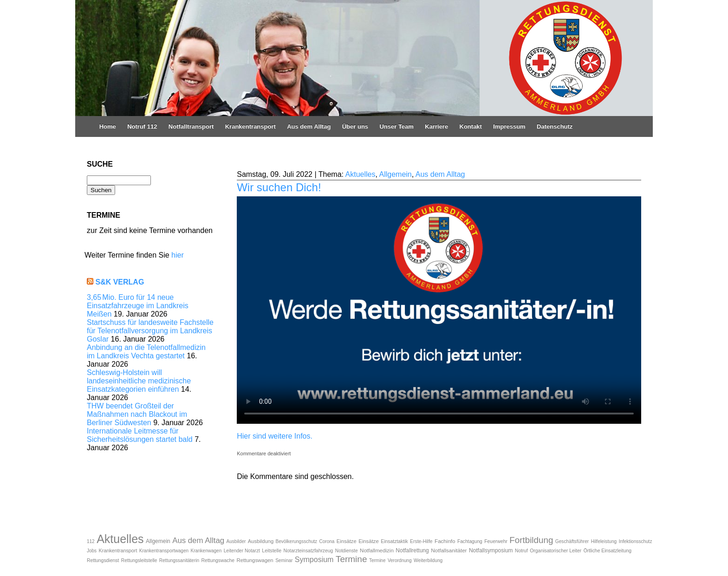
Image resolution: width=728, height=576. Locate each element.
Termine (351, 559)
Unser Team (396, 126)
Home (108, 126)
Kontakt (471, 126)
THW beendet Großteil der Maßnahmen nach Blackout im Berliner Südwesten (137, 414)
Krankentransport (250, 126)
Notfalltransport (191, 126)
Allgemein (395, 174)
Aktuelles (361, 174)
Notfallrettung (412, 550)
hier (178, 255)
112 (91, 541)
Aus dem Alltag (309, 126)
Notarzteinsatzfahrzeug (309, 551)
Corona (327, 541)
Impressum (509, 126)
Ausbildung (261, 541)
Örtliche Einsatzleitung (608, 551)
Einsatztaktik (394, 541)
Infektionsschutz (636, 541)
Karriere (436, 126)
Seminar (284, 560)
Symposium (314, 560)
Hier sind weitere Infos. (275, 436)
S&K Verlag (120, 282)
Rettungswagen (255, 560)
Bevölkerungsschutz (297, 541)
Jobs (92, 551)
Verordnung (400, 560)
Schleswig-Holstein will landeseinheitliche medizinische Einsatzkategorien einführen (139, 381)
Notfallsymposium (491, 550)
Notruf (521, 551)
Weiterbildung (428, 560)
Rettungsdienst (103, 560)
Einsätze (347, 541)
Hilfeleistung (604, 541)
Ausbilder (236, 541)
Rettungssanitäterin (179, 560)
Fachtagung (470, 541)
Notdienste (347, 551)
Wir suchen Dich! (279, 187)
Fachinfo (445, 541)
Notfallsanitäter (449, 550)
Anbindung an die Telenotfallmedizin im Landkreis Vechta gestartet (146, 352)
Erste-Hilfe (421, 541)
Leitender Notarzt (242, 551)
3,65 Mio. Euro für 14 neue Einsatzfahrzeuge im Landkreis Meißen (138, 306)
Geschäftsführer (572, 541)
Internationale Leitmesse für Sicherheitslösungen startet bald (140, 435)
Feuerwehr (496, 541)
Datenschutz (555, 126)
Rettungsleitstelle (139, 560)
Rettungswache (218, 560)
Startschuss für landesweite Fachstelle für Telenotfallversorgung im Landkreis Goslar (150, 331)
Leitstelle (272, 550)
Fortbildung (531, 540)
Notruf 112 (142, 126)
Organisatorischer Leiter (556, 551)
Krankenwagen (206, 551)
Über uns (355, 126)
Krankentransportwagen (164, 551)
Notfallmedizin (377, 550)
